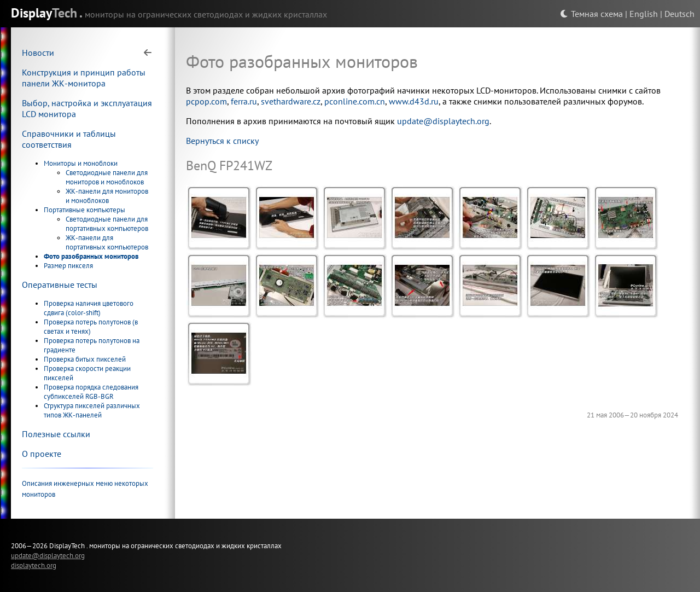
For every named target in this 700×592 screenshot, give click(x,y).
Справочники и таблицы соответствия (69, 139)
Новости (38, 53)
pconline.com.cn (355, 101)
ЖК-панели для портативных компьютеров (107, 242)
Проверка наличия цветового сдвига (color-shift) (89, 308)
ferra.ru (244, 101)
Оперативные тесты (60, 285)
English (644, 14)
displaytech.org (34, 565)
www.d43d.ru (414, 101)
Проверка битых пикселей (85, 359)
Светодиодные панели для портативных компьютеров (107, 224)
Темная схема (591, 14)
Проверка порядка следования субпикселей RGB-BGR (91, 392)
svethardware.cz (291, 101)
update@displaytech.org (443, 121)
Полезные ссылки (56, 434)
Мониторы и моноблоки (81, 163)
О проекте (42, 454)
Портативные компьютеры (84, 210)
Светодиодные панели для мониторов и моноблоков (107, 177)
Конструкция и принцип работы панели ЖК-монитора (84, 78)
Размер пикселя (68, 266)
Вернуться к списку (222, 141)
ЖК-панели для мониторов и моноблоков (107, 196)
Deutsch (679, 14)
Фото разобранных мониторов (91, 256)
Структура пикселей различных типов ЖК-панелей (92, 410)
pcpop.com (206, 101)
